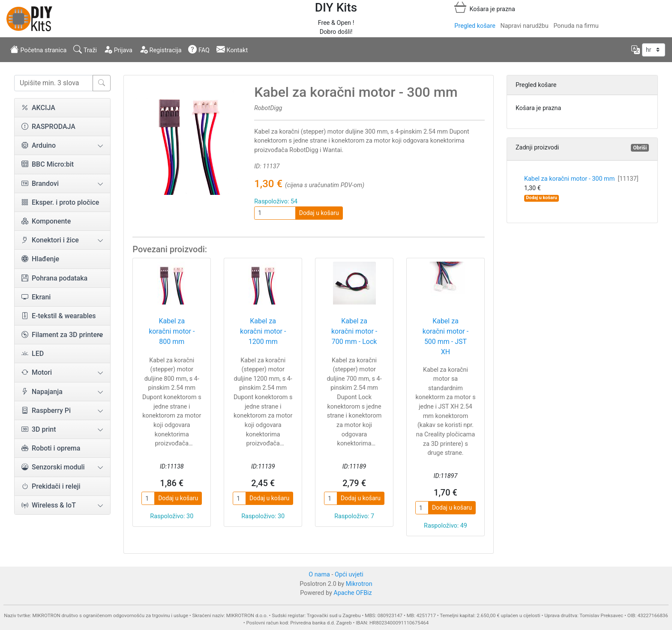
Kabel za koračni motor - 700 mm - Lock (354, 331)
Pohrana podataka (54, 278)
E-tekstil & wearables (59, 316)
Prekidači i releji (51, 486)
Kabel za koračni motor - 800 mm (172, 331)
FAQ (199, 49)
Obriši (640, 148)
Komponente (46, 221)
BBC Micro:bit (48, 164)
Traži (85, 49)
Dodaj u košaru (319, 213)
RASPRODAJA (48, 127)
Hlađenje (40, 259)
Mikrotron (359, 584)
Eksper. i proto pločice (60, 202)
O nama (319, 575)
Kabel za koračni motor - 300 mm (581, 179)
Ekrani (36, 297)
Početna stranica (38, 49)
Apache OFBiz (352, 593)
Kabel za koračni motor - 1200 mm (263, 331)
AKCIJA (38, 108)
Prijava (118, 49)
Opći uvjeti (349, 575)
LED (33, 354)
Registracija (160, 49)
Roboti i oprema (51, 448)
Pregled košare (475, 26)
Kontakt (232, 49)
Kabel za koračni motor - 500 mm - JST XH (445, 336)
